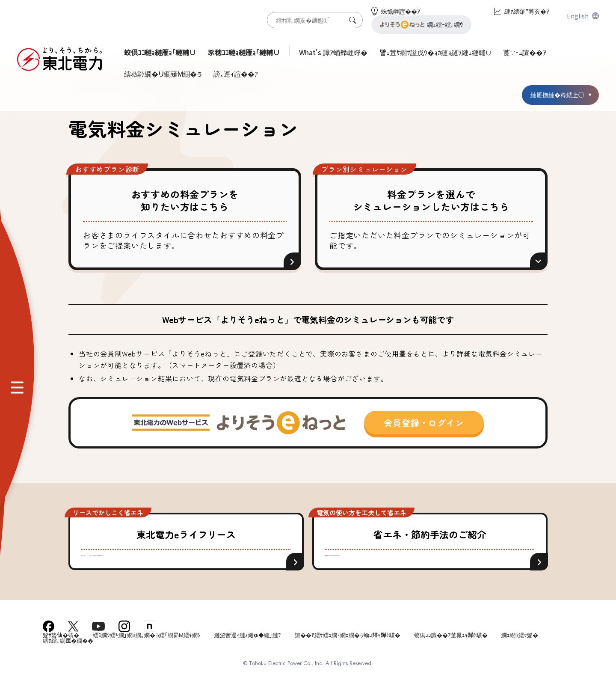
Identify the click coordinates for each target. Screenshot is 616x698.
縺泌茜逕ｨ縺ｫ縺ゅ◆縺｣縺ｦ (248, 656)
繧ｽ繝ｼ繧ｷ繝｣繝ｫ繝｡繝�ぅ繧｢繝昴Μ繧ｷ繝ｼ (147, 656)
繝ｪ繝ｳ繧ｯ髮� (520, 656)
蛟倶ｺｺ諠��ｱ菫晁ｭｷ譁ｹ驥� (451, 656)
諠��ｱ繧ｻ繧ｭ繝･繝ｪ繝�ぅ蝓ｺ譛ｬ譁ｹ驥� (348, 656)
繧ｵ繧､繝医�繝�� (68, 662)
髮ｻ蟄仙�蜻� (61, 656)
